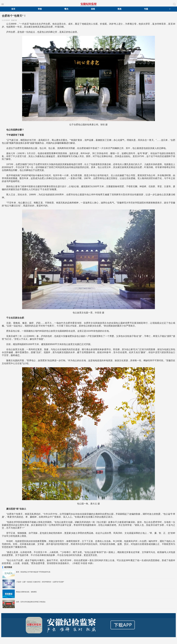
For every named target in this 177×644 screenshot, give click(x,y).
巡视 (93, 9)
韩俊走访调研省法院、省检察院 (26, 592)
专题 (146, 9)
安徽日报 (14, 20)
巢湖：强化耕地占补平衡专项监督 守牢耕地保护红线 (33, 572)
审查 (40, 9)
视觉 (119, 9)
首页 (13, 9)
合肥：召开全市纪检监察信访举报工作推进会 (31, 602)
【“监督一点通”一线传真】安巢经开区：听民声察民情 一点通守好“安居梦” (40, 582)
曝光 (66, 9)
